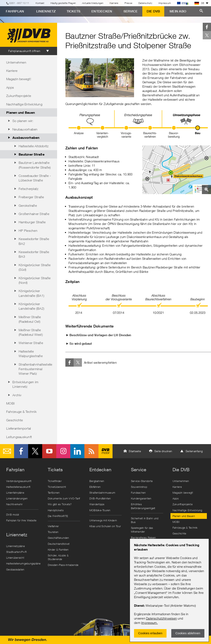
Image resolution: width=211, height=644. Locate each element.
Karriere (114, 3)
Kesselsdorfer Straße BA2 (34, 241)
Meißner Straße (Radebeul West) (31, 332)
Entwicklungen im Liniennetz (25, 384)
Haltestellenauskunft (18, 487)
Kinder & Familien (58, 550)
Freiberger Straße (31, 197)
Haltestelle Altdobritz (34, 146)
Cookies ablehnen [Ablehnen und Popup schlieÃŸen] (188, 633)
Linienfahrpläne (15, 493)
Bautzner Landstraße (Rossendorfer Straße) (35, 165)
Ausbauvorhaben (26, 137)
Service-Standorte (142, 481)
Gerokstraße (28, 205)
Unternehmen (16, 62)
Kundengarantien (141, 498)
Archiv (17, 395)
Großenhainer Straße (34, 214)
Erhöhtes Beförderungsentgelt (143, 506)
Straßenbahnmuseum (102, 493)
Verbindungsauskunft (19, 481)
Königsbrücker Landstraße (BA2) (31, 306)
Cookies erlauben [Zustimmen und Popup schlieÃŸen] (150, 633)
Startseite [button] (135, 451)
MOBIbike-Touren (100, 510)
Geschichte (15, 420)
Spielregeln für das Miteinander (142, 530)
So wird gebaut (81, 344)
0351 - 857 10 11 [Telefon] (19, 3)
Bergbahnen (97, 481)
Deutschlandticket (59, 544)
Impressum (149, 623)
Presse (128, 3)
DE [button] (199, 3)
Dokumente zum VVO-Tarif (64, 498)
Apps (10, 87)
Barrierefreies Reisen (143, 538)
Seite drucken (163, 451)
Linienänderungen (17, 498)
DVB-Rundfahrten (100, 498)
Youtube (49, 451)
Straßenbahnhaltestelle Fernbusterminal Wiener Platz (35, 369)
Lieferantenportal (19, 428)
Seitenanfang (194, 451)
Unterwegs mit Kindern (103, 520)
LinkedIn (77, 451)
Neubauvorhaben (25, 129)
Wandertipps (97, 504)
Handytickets (56, 510)
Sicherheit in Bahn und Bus (145, 520)
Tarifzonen (54, 493)
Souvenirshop (139, 487)
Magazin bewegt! (19, 79)
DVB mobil (105, 451)
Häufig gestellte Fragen (63, 3)
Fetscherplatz (28, 189)
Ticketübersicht (57, 487)
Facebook (207, 27)
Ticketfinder (55, 481)
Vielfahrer (53, 526)
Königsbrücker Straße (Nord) (35, 280)
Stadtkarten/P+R (16, 552)
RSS (91, 451)
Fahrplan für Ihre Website (21, 520)
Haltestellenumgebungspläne (23, 563)
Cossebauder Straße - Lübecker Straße (35, 178)
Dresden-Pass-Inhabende (63, 565)
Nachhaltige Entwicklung (24, 104)
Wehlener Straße (31, 343)
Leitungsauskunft (19, 437)
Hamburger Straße (32, 222)
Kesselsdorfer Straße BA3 (34, 254)
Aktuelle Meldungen (93, 3)
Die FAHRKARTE (58, 516)
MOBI (10, 403)
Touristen (53, 532)
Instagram (63, 451)
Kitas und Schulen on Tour (105, 526)
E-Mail (7, 451)
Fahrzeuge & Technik (21, 412)
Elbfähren (95, 487)
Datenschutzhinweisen (161, 618)
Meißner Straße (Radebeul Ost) (30, 319)
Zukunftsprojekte (19, 96)
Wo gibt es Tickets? (60, 504)
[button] (177, 170)
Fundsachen (138, 493)
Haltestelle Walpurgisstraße (31, 354)
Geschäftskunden (58, 538)
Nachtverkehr (14, 504)
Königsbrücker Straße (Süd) (35, 267)
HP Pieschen (28, 231)
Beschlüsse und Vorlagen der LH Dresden (100, 335)
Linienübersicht (15, 558)
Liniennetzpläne (16, 546)
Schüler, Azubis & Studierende (58, 557)
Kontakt (40, 3)
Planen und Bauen (20, 112)
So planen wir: (23, 121)
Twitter (207, 35)
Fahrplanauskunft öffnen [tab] (24, 51)
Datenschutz (145, 3)
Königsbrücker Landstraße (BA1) (31, 293)
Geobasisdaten (15, 569)
